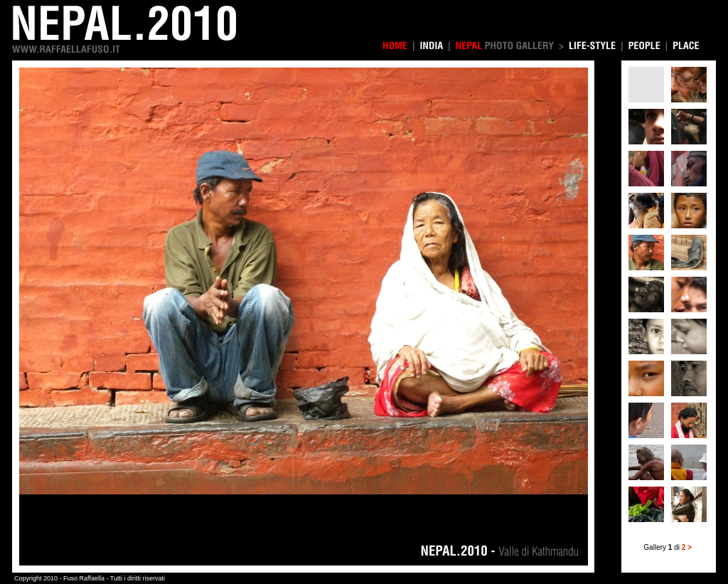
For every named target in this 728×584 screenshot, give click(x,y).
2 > (687, 547)
